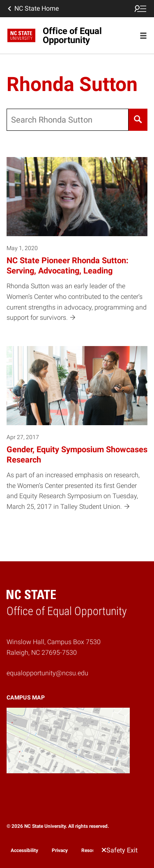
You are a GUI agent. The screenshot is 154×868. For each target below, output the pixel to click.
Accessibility (24, 850)
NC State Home (32, 9)
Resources (93, 850)
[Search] (138, 120)
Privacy (60, 850)
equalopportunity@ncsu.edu (47, 673)
